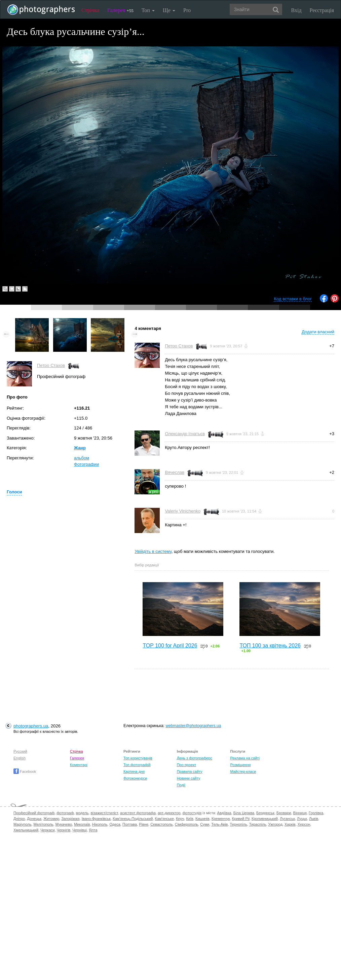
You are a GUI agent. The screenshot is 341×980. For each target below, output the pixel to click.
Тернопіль (239, 824)
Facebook (25, 771)
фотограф (65, 813)
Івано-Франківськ (96, 819)
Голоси (14, 492)
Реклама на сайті (245, 758)
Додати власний (318, 332)
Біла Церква (244, 813)
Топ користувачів (138, 758)
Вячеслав (175, 472)
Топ (148, 10)
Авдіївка (224, 813)
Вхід (296, 10)
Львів (314, 819)
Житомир (51, 819)
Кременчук (221, 819)
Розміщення (240, 765)
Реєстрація (322, 10)
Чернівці (80, 830)
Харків (290, 824)
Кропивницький (265, 819)
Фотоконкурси (135, 778)
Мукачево (64, 824)
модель (82, 813)
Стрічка (90, 10)
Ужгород (275, 824)
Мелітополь (44, 824)
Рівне (144, 824)
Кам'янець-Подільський (133, 819)
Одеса (115, 824)
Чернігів (64, 830)
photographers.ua (31, 726)
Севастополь (161, 824)
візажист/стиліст (104, 813)
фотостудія (192, 813)
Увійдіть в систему (153, 551)
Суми (205, 824)
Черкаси (47, 830)
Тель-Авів (219, 824)
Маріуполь (22, 824)
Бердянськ (265, 813)
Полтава (130, 824)
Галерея (120, 10)
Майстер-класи (243, 771)
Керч (180, 819)
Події (181, 785)
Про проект (186, 765)
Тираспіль (258, 824)
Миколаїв (82, 824)
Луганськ (287, 819)
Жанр (80, 448)
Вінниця (300, 813)
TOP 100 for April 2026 (170, 646)
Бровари (284, 813)
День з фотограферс (195, 758)
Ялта (93, 830)
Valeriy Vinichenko (183, 511)
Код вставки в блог (293, 299)
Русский (20, 751)
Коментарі (79, 765)
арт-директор (169, 813)
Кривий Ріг (241, 819)
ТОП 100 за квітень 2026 (270, 646)
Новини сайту (189, 778)
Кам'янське (165, 819)
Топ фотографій (137, 765)
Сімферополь (186, 824)
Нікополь (100, 824)
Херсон (304, 824)
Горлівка (316, 813)
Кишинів (202, 819)
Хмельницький (26, 830)
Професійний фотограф (34, 813)
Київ (190, 819)
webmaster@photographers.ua (193, 726)
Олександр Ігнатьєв (185, 434)
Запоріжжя (70, 819)
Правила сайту (190, 771)
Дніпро (19, 819)
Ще (169, 10)
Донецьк (34, 819)
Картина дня (134, 771)
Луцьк (302, 819)
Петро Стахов (51, 365)
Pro (187, 10)
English (20, 758)
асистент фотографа (138, 813)
